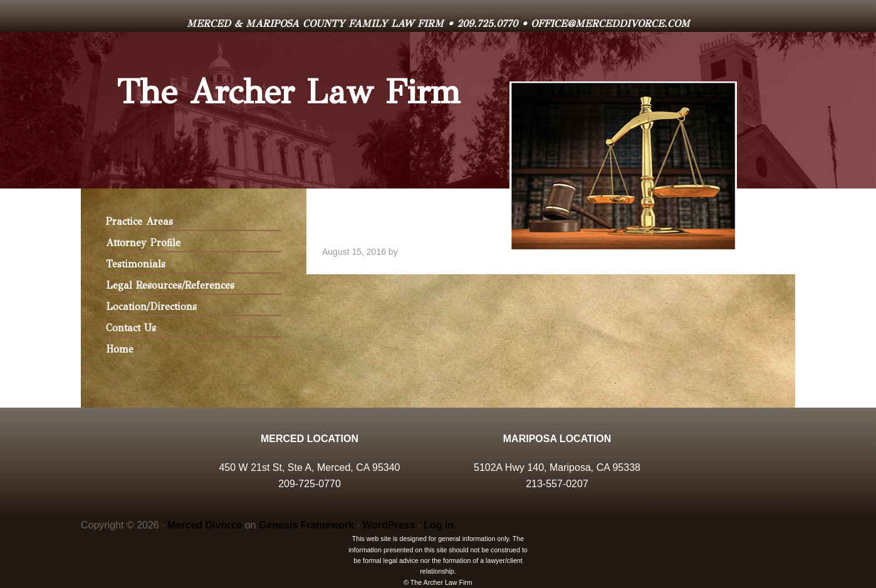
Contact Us (131, 328)
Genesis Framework (306, 525)
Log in (439, 525)
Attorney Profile (143, 243)
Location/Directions (151, 307)
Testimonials (136, 264)
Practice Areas (139, 221)
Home (120, 349)
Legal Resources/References (170, 285)
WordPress (388, 525)
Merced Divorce (205, 525)
